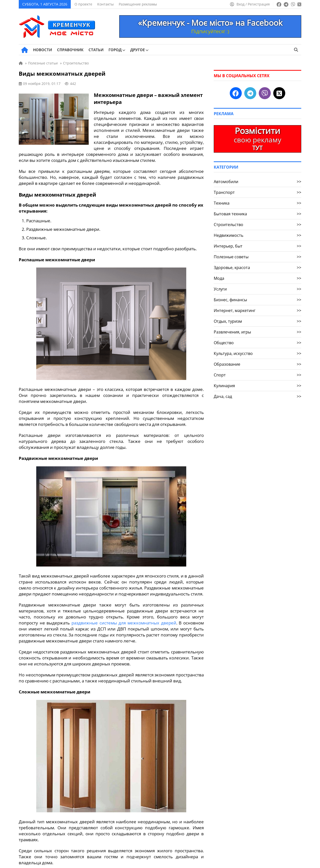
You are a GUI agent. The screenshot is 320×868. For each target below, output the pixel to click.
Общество (257, 343)
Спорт (257, 375)
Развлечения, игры (257, 332)
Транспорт (257, 192)
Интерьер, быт (257, 246)
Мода (257, 278)
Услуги (257, 289)
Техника (257, 203)
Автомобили (257, 182)
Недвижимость (257, 235)
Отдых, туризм (257, 321)
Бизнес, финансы (257, 300)
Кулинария (257, 386)
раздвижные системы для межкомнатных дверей (124, 623)
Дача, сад (257, 396)
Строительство (257, 225)
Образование (257, 364)
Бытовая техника (257, 214)
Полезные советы (257, 257)
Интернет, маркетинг (257, 310)
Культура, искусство (257, 353)
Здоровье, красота (257, 268)
